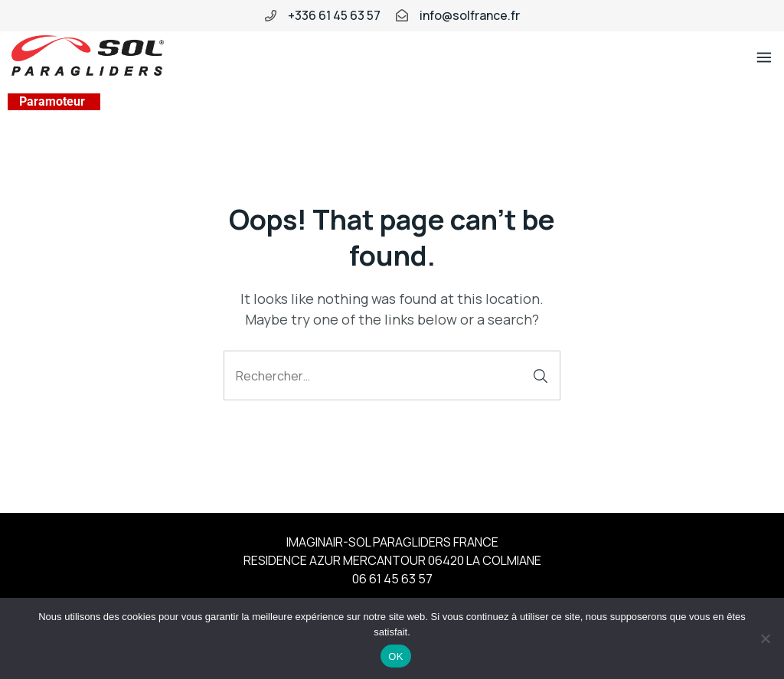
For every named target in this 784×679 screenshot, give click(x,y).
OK (395, 656)
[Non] (765, 638)
